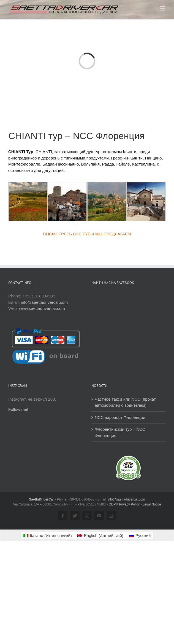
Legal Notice (152, 504)
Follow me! (18, 409)
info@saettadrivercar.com (44, 302)
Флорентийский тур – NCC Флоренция (120, 432)
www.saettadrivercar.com (42, 308)
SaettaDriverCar (42, 499)
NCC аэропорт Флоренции (120, 417)
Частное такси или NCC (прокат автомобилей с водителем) (125, 402)
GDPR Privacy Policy (124, 504)
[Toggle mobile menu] (163, 8)
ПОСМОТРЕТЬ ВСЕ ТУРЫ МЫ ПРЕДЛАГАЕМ (87, 234)
